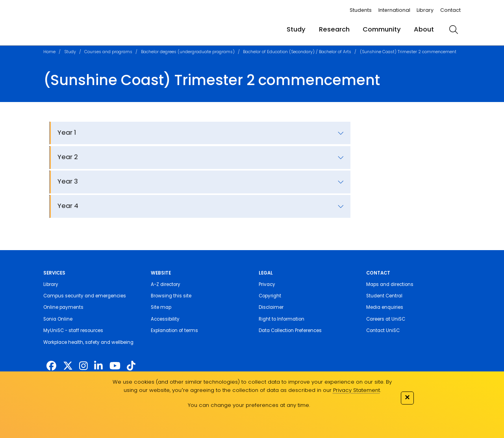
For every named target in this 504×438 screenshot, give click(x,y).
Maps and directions (390, 284)
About (424, 29)
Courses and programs (108, 52)
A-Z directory (166, 284)
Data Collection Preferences (290, 330)
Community (382, 29)
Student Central (384, 296)
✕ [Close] (407, 397)
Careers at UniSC (386, 319)
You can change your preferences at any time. (249, 405)
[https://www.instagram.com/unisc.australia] (83, 366)
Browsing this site (171, 296)
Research (334, 29)
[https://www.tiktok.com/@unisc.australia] (131, 366)
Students (361, 10)
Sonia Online (58, 319)
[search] (454, 30)
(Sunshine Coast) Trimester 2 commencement (408, 52)
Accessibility (165, 319)
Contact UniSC (383, 330)
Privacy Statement (357, 390)
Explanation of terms (174, 330)
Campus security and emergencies (85, 296)
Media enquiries (385, 307)
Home (49, 52)
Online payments (63, 307)
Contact (450, 10)
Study (296, 29)
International (394, 10)
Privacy (267, 284)
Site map (161, 307)
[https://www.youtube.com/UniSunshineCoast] (115, 366)
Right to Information (282, 319)
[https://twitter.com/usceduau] (68, 366)
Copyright (270, 296)
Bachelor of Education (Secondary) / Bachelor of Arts (297, 52)
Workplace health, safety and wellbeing (88, 342)
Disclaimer (271, 307)
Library (425, 10)
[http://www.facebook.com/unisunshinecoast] (51, 366)
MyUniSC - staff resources (73, 330)
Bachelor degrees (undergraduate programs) (188, 52)
